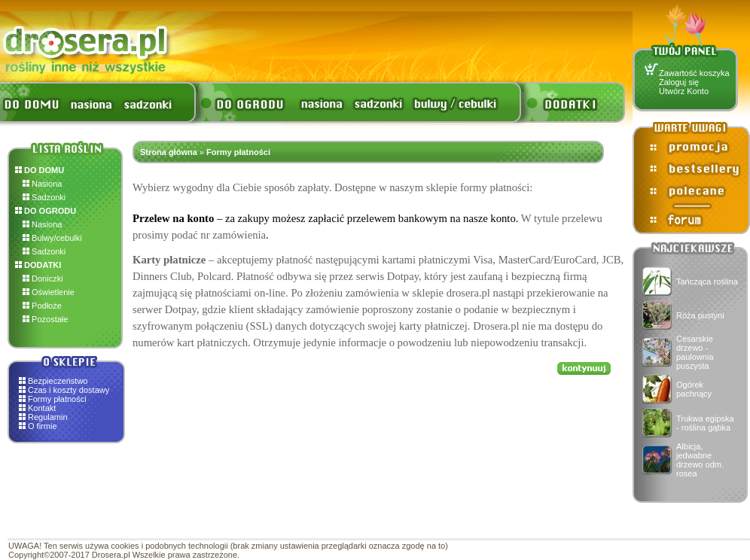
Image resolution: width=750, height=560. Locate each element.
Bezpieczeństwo (58, 381)
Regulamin (48, 417)
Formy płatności (57, 399)
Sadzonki (44, 197)
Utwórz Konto (684, 91)
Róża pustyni (700, 315)
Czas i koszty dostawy (69, 390)
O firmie (43, 426)
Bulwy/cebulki (52, 238)
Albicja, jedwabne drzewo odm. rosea (700, 460)
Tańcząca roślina (707, 282)
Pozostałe (45, 319)
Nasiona (42, 184)
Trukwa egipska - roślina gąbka (705, 423)
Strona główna (169, 152)
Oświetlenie (49, 292)
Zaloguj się (679, 82)
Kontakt (42, 408)
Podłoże (42, 306)
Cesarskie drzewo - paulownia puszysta (695, 352)
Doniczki (43, 278)
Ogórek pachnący (694, 389)
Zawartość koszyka (694, 73)
